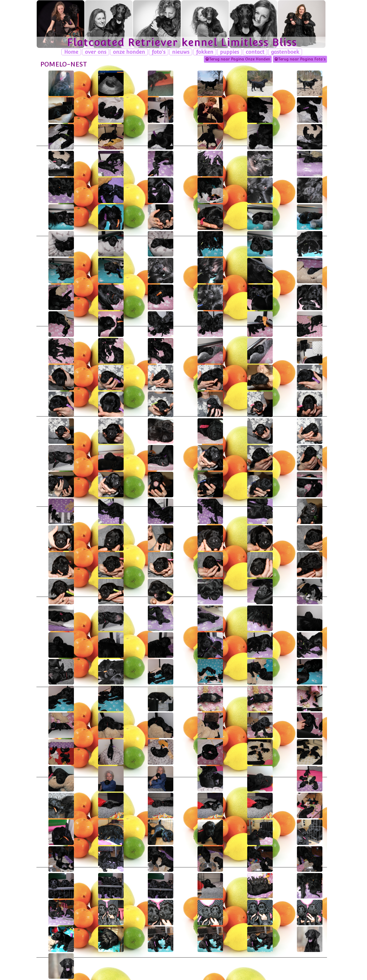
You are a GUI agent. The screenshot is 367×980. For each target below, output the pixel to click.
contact (255, 52)
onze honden (129, 52)
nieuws (181, 52)
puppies (230, 52)
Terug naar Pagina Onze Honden (238, 59)
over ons (96, 52)
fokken (205, 52)
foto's (159, 52)
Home (71, 52)
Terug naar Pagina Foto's (300, 59)
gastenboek (285, 52)
